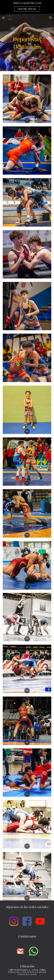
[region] (27, 7)
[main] (27, 42)
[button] (3, 18)
